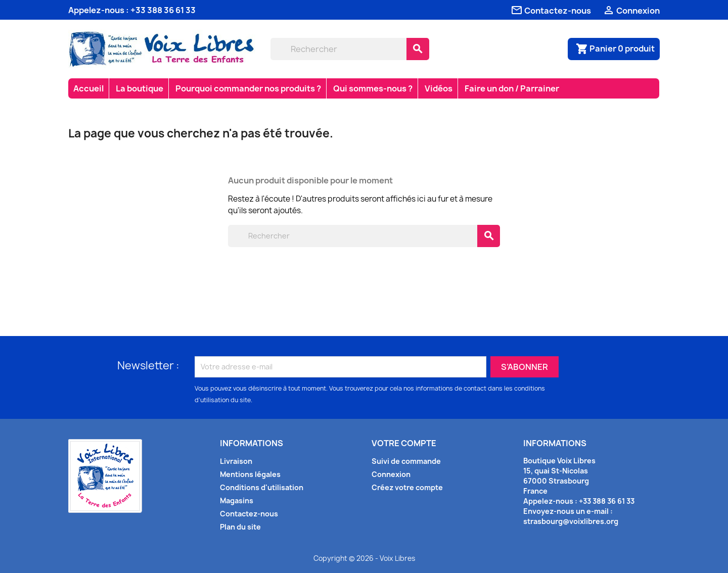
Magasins (237, 500)
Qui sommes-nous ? (373, 88)
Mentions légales (250, 474)
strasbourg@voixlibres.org (571, 521)
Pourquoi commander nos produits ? (248, 88)
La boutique (140, 88)
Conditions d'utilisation (262, 487)
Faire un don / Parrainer (512, 88)
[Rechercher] (338, 49)
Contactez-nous (249, 514)
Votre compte (404, 443)
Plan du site (240, 527)
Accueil (88, 88)
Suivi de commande (406, 461)
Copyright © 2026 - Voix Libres (364, 558)
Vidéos (439, 88)
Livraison (236, 461)
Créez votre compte (407, 487)
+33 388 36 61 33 (163, 10)
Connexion (391, 474)
